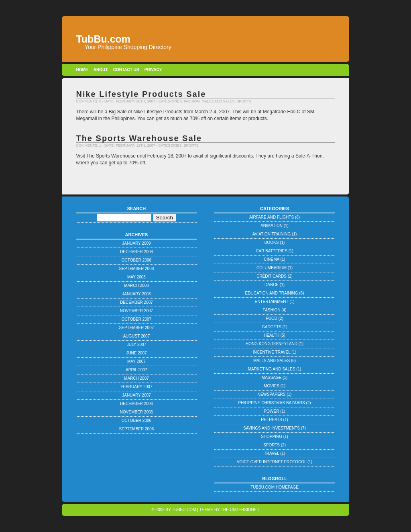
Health (272, 335)
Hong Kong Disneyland (272, 344)
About (101, 70)
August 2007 (137, 336)
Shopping (272, 437)
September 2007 (137, 328)
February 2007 (136, 387)
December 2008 (136, 252)
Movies (272, 386)
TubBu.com (184, 510)
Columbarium (272, 268)
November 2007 (136, 311)
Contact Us (126, 70)
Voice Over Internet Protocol (272, 462)
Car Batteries (272, 251)
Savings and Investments (272, 428)
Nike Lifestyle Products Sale (141, 94)
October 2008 (136, 260)
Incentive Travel (272, 352)
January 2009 (136, 243)
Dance (272, 285)
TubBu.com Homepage (275, 487)
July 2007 (137, 345)
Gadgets (272, 327)
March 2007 (136, 378)
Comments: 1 (89, 145)
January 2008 (136, 294)
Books (272, 242)
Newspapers (272, 394)
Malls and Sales (218, 101)
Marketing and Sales (272, 369)
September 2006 (137, 429)
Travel (272, 453)
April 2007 (136, 370)
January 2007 (136, 395)
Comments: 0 (89, 101)
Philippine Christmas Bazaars (271, 403)
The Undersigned (240, 510)
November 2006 (136, 412)
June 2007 (136, 353)
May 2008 (136, 277)
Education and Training (272, 293)
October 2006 (136, 420)
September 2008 (137, 269)
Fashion (192, 101)
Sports (244, 101)
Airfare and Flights (272, 217)
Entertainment (272, 302)
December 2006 (136, 404)
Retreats (272, 420)
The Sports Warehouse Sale (139, 138)
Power (272, 411)
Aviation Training (272, 234)
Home (82, 70)
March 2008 (136, 285)
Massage (272, 378)
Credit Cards (272, 276)
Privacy (153, 70)
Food (272, 318)
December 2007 (136, 302)
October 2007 (136, 319)
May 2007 (136, 361)
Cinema (271, 259)
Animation (272, 226)
